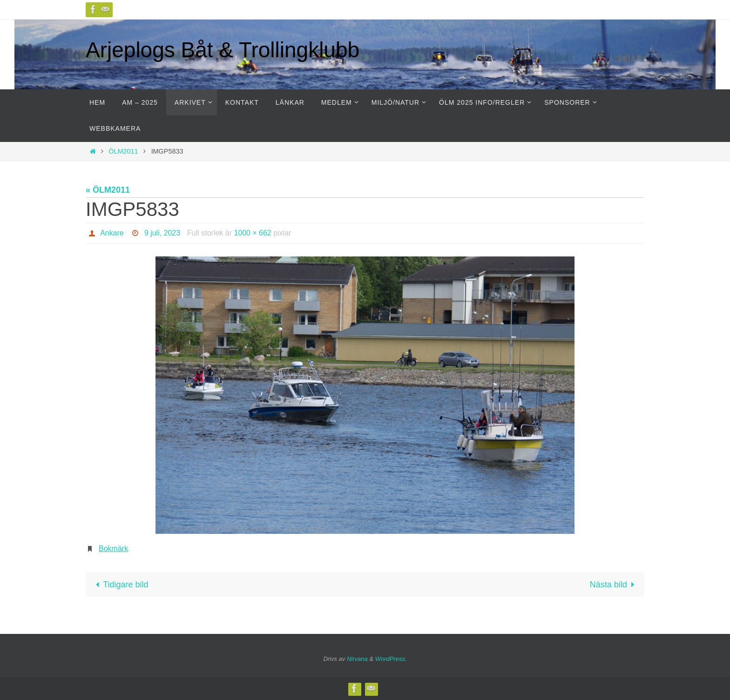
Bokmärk (113, 549)
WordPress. (391, 659)
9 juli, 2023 (162, 233)
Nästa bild (614, 585)
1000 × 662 (253, 233)
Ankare (112, 233)
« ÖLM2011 (108, 190)
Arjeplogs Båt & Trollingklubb (223, 50)
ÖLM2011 (123, 151)
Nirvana (357, 659)
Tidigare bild (120, 585)
